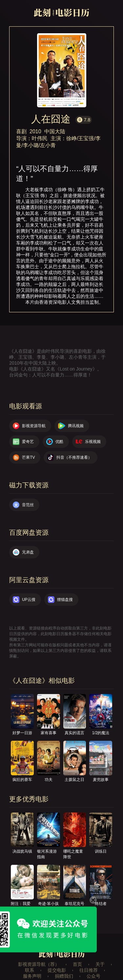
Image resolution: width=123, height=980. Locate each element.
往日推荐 (89, 970)
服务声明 (32, 976)
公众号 (93, 976)
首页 (77, 964)
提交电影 (57, 970)
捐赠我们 (64, 976)
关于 (100, 964)
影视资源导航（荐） (39, 964)
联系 (30, 970)
